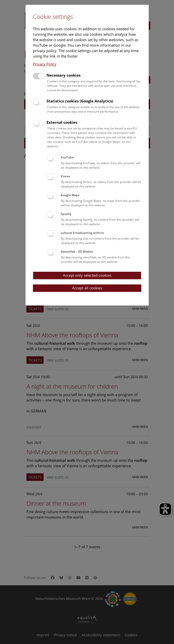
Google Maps (70, 195)
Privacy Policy (45, 64)
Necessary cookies (63, 75)
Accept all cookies (87, 288)
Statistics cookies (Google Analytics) (80, 101)
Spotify (66, 214)
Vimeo (65, 176)
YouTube (67, 157)
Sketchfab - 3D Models (77, 252)
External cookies (62, 122)
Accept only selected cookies (87, 275)
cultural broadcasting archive (82, 233)
